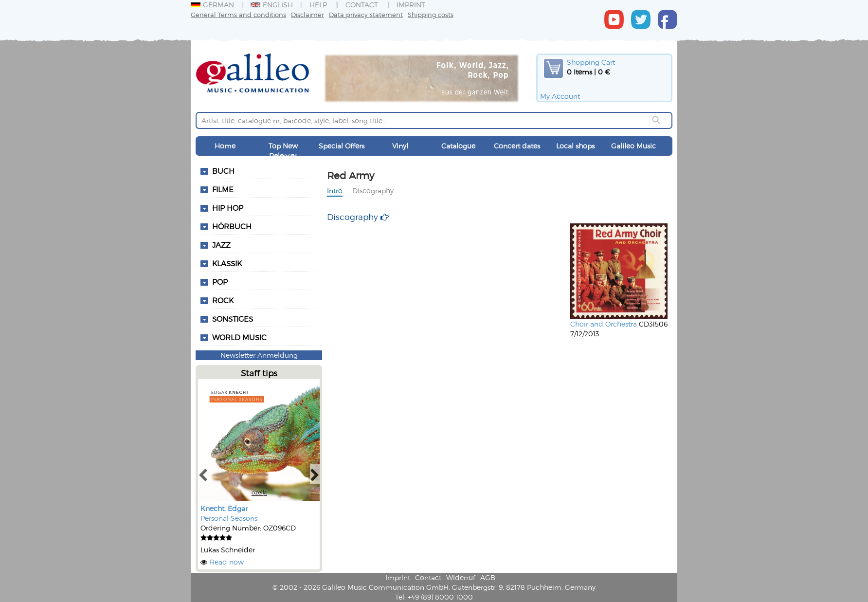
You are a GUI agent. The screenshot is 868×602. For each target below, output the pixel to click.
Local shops (575, 146)
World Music (239, 337)
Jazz (221, 245)
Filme (223, 189)
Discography (373, 191)
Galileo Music (633, 146)
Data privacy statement (366, 14)
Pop (220, 282)
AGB (488, 577)
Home (225, 146)
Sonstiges (233, 319)
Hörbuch (232, 226)
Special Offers (342, 146)
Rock (223, 300)
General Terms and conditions (238, 14)
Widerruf (461, 577)
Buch (223, 171)
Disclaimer (307, 14)
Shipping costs (431, 14)
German (212, 5)
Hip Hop (228, 208)
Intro (335, 191)
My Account (560, 96)
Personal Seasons (229, 518)
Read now (227, 562)
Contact (362, 5)
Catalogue (458, 146)
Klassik (227, 263)
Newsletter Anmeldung (259, 355)
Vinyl (400, 146)
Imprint (411, 5)
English (272, 5)
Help (318, 5)
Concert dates (517, 146)
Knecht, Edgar (224, 508)
